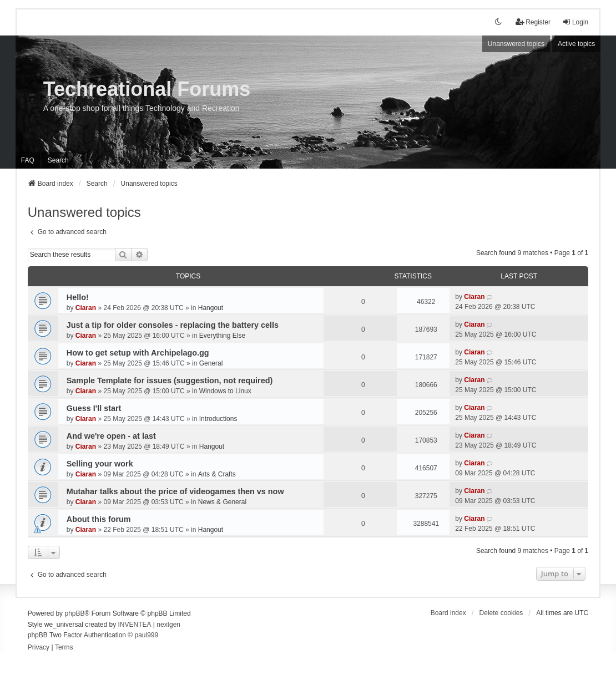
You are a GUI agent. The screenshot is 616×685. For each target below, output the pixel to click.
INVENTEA (135, 625)
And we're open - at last (111, 436)
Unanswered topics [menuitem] (516, 44)
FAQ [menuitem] (28, 160)
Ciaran (86, 308)
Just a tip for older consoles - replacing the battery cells (173, 325)
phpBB (74, 613)
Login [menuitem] (575, 22)
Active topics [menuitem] (576, 44)
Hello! (78, 297)
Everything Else (222, 336)
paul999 (146, 635)
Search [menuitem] (58, 160)
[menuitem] (39, 648)
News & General (222, 502)
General (211, 363)
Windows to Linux (225, 391)
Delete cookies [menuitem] (501, 613)
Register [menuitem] (533, 22)
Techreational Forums (147, 89)
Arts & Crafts (217, 474)
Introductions (218, 419)
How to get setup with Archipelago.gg (138, 353)
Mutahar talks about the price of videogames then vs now (175, 491)
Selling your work (100, 464)
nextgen (168, 625)
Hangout (211, 308)
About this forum (99, 519)
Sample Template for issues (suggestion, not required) (170, 380)
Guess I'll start (94, 408)
